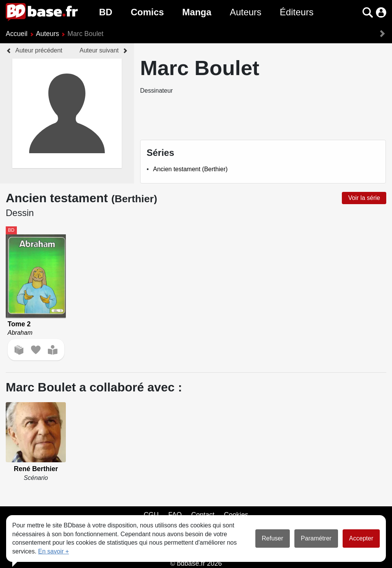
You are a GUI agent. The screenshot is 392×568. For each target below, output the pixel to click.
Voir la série (364, 198)
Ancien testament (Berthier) (190, 169)
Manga (197, 12)
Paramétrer (316, 538)
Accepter (361, 538)
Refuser (273, 538)
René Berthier (36, 469)
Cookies (236, 515)
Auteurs (246, 12)
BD (106, 12)
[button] (368, 12)
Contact (203, 515)
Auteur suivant (99, 50)
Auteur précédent (39, 50)
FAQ (175, 515)
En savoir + (54, 551)
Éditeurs (297, 12)
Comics (147, 12)
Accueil (17, 34)
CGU (151, 515)
